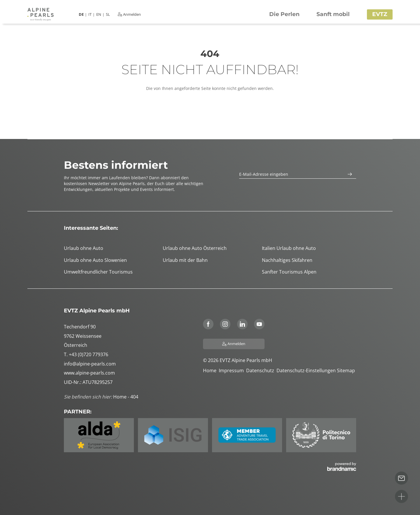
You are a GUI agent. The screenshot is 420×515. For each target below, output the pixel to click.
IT (90, 14)
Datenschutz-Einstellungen (307, 370)
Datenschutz (261, 370)
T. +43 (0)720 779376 (86, 354)
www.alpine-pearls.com (89, 373)
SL (108, 14)
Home (211, 370)
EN (99, 14)
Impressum (232, 370)
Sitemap (346, 370)
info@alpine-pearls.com (90, 364)
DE (81, 14)
